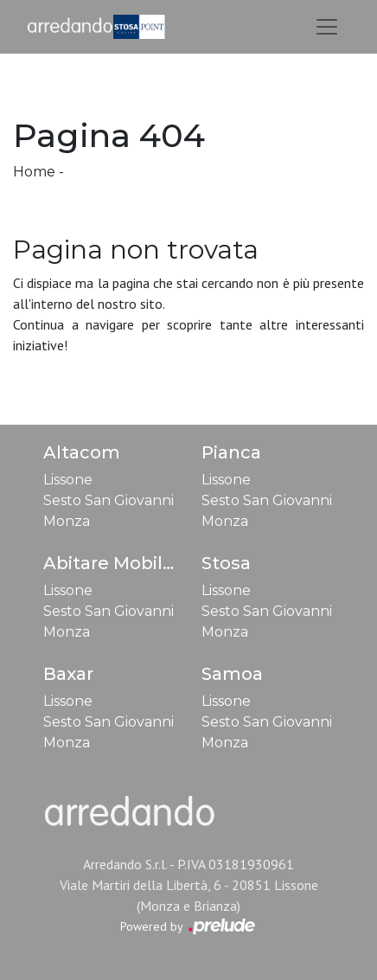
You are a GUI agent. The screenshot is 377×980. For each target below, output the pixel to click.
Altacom (82, 452)
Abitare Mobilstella (128, 563)
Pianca (231, 452)
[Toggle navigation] (327, 27)
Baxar (68, 674)
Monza (67, 521)
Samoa (232, 674)
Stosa (226, 563)
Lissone (68, 480)
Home (34, 172)
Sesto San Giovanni (109, 500)
